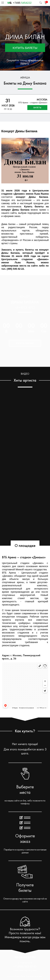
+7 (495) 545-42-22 (25, 966)
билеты (37, 108)
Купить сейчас (25, 343)
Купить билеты (25, 48)
